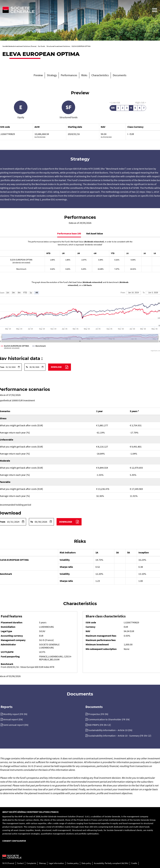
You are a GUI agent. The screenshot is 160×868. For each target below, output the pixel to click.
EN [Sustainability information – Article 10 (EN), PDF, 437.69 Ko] (130, 730)
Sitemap (42, 863)
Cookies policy (73, 863)
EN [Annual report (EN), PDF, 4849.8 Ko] (21, 719)
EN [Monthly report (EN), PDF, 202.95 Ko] (25, 714)
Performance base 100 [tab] (69, 233)
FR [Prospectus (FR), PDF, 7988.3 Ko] (103, 714)
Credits (134, 863)
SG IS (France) (8, 863)
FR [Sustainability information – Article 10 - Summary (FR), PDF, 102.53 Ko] (142, 736)
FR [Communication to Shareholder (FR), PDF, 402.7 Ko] (124, 719)
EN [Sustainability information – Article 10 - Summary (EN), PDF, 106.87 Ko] (145, 736)
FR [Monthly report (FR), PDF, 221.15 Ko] (22, 714)
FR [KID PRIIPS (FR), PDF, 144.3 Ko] (102, 725)
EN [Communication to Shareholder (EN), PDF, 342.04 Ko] (127, 719)
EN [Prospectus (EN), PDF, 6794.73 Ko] (106, 714)
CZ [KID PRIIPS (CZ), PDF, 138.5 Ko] (109, 725)
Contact (20, 863)
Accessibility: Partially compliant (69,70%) (111, 863)
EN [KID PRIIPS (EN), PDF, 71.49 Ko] (105, 725)
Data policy (86, 863)
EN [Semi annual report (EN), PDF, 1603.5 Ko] (26, 725)
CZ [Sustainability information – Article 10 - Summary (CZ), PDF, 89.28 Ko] (149, 736)
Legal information (56, 863)
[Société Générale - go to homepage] (75, 10)
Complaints (31, 863)
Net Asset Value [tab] (95, 233)
